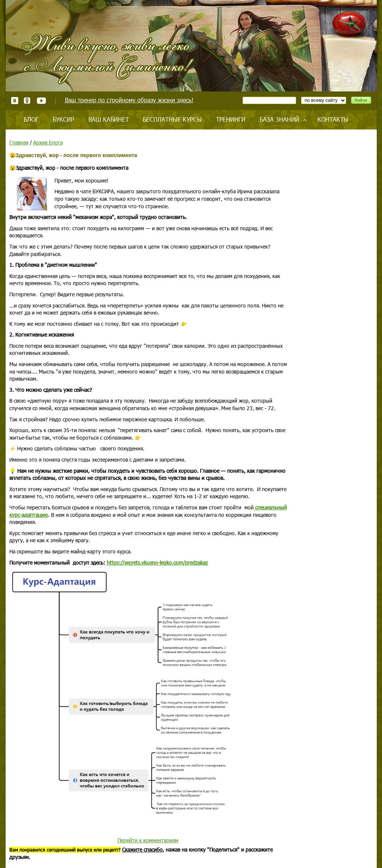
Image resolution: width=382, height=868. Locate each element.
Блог (31, 119)
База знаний (279, 119)
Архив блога (48, 142)
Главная (19, 142)
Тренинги (231, 119)
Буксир (63, 119)
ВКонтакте (15, 101)
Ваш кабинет (109, 119)
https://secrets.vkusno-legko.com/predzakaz (157, 563)
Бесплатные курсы (172, 119)
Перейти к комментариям (148, 840)
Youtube (41, 101)
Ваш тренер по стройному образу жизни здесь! (129, 100)
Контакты (333, 119)
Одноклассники (27, 101)
